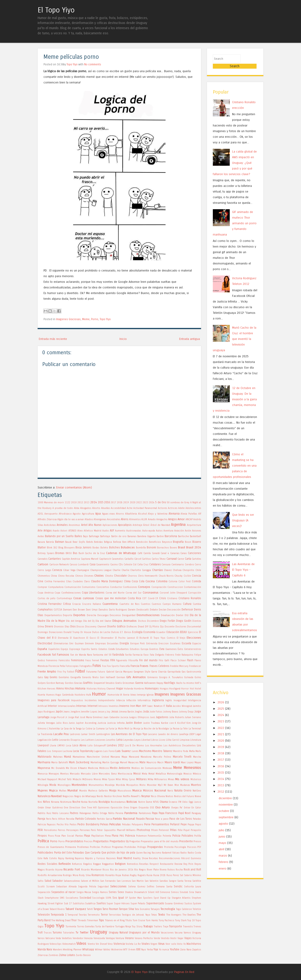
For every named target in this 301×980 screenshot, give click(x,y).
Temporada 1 (59, 915)
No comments (93, 64)
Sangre (173, 881)
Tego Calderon (184, 909)
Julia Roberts (177, 717)
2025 (221, 702)
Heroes (51, 689)
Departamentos (53, 615)
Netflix (127, 796)
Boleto (104, 548)
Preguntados (101, 841)
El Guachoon (77, 638)
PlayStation (97, 836)
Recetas (153, 858)
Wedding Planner (72, 950)
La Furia (110, 729)
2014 (94, 502)
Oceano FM (175, 802)
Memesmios (192, 768)
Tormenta (71, 927)
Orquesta (144, 808)
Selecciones (118, 886)
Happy (160, 683)
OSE (152, 808)
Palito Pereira (116, 813)
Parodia (70, 819)
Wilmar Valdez (103, 950)
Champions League (101, 570)
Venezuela (99, 938)
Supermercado (155, 903)
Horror (185, 689)
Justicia (102, 723)
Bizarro (197, 542)
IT (164, 706)
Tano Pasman (110, 909)
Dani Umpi (92, 610)
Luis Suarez (123, 751)
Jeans (67, 712)
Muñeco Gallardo (98, 791)
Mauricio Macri (155, 763)
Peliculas (115, 824)
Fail (54, 655)
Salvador (57, 881)
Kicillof (181, 723)
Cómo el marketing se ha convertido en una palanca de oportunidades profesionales (235, 459)
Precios (88, 842)
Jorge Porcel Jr (59, 717)
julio (222, 824)
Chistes (99, 576)
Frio (60, 672)
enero (223, 862)
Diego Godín (184, 621)
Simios (175, 892)
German (121, 677)
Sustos (188, 904)
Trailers (158, 927)
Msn (177, 785)
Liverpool (43, 745)
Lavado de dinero (168, 734)
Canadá (156, 553)
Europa (145, 649)
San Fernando (108, 881)
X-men (132, 950)
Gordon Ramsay (55, 683)
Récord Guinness (191, 858)
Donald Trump (71, 632)
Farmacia (138, 655)
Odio (185, 802)
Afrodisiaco (65, 514)
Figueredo (122, 661)
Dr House (86, 632)
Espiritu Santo (89, 649)
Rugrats (142, 875)
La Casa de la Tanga (71, 729)
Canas (184, 553)
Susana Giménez (174, 904)
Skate (198, 892)
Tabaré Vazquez (76, 909)
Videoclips (55, 944)
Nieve (198, 796)
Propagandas (155, 847)
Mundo (83, 791)
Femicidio (64, 661)
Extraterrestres (193, 649)
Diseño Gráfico (116, 626)
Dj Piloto (154, 627)
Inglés (169, 701)
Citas (69, 582)
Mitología (43, 785)
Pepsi (198, 825)
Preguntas (135, 842)
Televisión (44, 915)
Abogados (86, 508)
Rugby (133, 875)
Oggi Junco (195, 802)
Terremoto (94, 915)
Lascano (152, 734)
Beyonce (167, 542)
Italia (169, 706)
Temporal (73, 915)
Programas (118, 847)
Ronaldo (110, 875)
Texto (162, 915)
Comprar (42, 587)
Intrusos (103, 706)
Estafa (112, 649)
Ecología (137, 632)
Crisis (163, 598)
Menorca (43, 774)
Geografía (76, 677)
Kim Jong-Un (194, 723)
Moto (143, 785)
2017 (113, 503)
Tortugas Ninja (123, 927)
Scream (51, 887)
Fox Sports (113, 666)
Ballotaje (105, 536)
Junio (72, 723)
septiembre (226, 811)
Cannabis (43, 559)
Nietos (169, 796)
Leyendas (128, 740)
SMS (62, 898)
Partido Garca (105, 819)
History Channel (106, 689)
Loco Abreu (79, 745)
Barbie (160, 536)
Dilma (41, 627)
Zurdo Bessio (83, 955)
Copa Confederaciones (68, 593)
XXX (138, 949)
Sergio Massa (84, 892)
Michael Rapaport (48, 779)
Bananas (132, 536)
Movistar (152, 785)
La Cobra (87, 729)
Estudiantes (122, 649)
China (54, 576)
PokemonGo (155, 836)
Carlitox (146, 559)
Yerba (150, 950)
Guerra (139, 683)
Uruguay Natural (118, 933)
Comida (196, 581)
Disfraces (132, 627)
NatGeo (197, 791)
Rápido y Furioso (95, 858)
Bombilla (141, 548)
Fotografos (86, 666)
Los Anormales (154, 746)
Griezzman (128, 683)
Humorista (113, 695)
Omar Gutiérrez (54, 808)
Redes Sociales (48, 864)
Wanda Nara (45, 949)
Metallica (161, 774)
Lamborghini (103, 734)
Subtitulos (79, 904)
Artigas (48, 531)
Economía (149, 632)
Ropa (118, 875)
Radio (184, 853)
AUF (112, 531)
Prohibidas (130, 847)
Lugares (98, 751)
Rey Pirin (188, 864)
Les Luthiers (88, 740)
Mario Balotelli (60, 763)
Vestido (165, 938)
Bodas (96, 548)
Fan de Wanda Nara (81, 655)
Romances (98, 875)
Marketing (96, 763)
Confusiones (130, 587)
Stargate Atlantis (181, 898)
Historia (80, 688)
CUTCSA (58, 610)
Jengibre (75, 712)
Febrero (170, 655)
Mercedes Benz (108, 774)
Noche (76, 802)
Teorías (83, 915)
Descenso (115, 615)
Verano (129, 938)
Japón (59, 712)
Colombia (162, 581)
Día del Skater (103, 621)
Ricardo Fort (72, 869)
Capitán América (71, 559)
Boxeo (173, 548)
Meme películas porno (71, 57)
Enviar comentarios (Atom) (74, 487)
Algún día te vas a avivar (71, 520)
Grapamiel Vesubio (104, 683)
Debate (154, 610)
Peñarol (175, 824)
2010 (74, 503)
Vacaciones (167, 933)
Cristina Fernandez (50, 604)
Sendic (178, 886)
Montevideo (79, 785)
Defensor (187, 610)
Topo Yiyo (72, 64)
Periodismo (50, 830)
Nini (40, 802)
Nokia (84, 802)
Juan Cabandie (111, 717)
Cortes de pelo (47, 598)
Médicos (104, 768)
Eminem (89, 644)
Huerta (41, 695)
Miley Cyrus (129, 779)
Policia (176, 836)
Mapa (124, 757)
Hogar (120, 689)
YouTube (175, 949)
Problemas (83, 847)
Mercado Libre (89, 774)
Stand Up (165, 898)
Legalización (45, 740)
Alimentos (135, 520)
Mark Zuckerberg (79, 762)
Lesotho (111, 740)
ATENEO (72, 531)
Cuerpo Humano (172, 604)
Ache (130, 508)
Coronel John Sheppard (173, 593)
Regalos (88, 864)
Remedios (133, 864)
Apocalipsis (125, 525)
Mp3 (160, 785)
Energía (124, 643)
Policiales (187, 836)
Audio (106, 531)
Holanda (129, 689)
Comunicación (73, 587)
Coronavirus (151, 592)
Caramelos (118, 559)
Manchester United (98, 757)
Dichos (142, 621)
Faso (146, 655)
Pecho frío (63, 825)
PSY (199, 847)
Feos (88, 661)
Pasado (140, 819)
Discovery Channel (96, 627)
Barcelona (171, 536)
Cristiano (172, 598)
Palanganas (85, 813)
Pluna (115, 836)
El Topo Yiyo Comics (163, 638)
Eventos (154, 649)
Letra (119, 740)
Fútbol (80, 671)
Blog (61, 548)
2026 (221, 696)
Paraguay (196, 813)
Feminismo (78, 660)
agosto (223, 817)
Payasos (51, 825)
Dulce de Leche (101, 632)
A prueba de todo (63, 508)
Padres (74, 813)
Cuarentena (110, 604)
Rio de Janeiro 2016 (122, 870)
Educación (173, 632)
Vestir (173, 938)
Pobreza (130, 836)
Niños (47, 802)
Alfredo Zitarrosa (47, 520)
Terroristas (115, 915)
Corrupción (195, 593)
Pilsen (154, 830)
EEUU (183, 632)
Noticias (132, 802)
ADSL (40, 514)
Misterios (196, 779)
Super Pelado (138, 904)
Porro (61, 842)
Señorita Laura (193, 887)
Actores (162, 508)
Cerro (198, 565)
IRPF (144, 706)
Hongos (164, 689)
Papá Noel (184, 813)
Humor (99, 694)
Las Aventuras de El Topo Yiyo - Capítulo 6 (243, 563)
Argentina (178, 525)
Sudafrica (90, 904)
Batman (60, 542)
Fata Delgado (157, 655)
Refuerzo (77, 864)
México (197, 774)
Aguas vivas (109, 514)
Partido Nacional (124, 819)
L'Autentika (53, 729)
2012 (80, 503)
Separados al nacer (63, 892)
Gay (46, 677)
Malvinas (58, 757)
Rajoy (61, 858)
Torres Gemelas (86, 927)
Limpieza (185, 740)
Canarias (175, 553)
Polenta (167, 836)
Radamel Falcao (171, 853)
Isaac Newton (155, 706)
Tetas (154, 915)
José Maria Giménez (91, 717)
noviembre (226, 798)
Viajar (180, 938)
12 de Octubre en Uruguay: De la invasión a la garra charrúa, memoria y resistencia (235, 393)
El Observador (105, 638)
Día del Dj (89, 621)
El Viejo (181, 638)
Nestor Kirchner (113, 796)
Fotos (97, 666)
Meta (145, 774)
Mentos (64, 774)
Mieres (97, 779)
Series (113, 892)
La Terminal (195, 729)
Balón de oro (119, 536)
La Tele (184, 729)
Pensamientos (160, 824)
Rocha (179, 870)
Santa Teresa (184, 881)
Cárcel (138, 559)
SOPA (108, 898)
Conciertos (103, 587)
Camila (147, 553)
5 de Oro (160, 502)
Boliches (115, 547)
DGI (187, 615)
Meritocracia (125, 774)
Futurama (91, 672)
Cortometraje (64, 598)
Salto (41, 881)
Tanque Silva (127, 909)
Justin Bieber (134, 723)
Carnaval (172, 559)
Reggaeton (108, 864)
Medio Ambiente (120, 768)
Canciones (194, 553)
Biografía (178, 542)
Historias (92, 689)
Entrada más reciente (53, 339)
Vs (185, 944)
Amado (152, 520)
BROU (69, 553)
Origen (134, 808)
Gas (184, 672)
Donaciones (56, 632)
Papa (155, 813)
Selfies (150, 887)
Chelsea (177, 570)
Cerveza (57, 570)
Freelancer (195, 666)
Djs (162, 627)
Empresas (101, 644)
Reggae (97, 864)
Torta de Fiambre (105, 927)
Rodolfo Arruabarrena (50, 875)
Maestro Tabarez (162, 751)
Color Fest (185, 582)
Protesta (169, 847)
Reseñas (144, 864)
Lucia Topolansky (83, 751)
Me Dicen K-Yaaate (76, 768)
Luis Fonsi (109, 751)
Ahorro (120, 514)
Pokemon (141, 836)
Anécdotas (50, 525)
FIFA (113, 660)
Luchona (67, 751)
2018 (120, 503)
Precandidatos (74, 841)
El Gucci (91, 638)
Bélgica (108, 542)
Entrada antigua (190, 339)
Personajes (72, 830)
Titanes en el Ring (115, 921)
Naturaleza (44, 796)
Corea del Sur (134, 593)
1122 (67, 503)
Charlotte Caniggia (141, 570)
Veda (58, 938)
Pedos (73, 825)
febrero (224, 856)
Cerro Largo (44, 570)
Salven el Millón (90, 881)
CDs (121, 565)
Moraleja (110, 785)
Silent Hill (154, 892)
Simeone (165, 892)
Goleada (189, 677)
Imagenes (162, 694)
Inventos (114, 706)
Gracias (78, 683)
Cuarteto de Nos (129, 604)
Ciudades (78, 582)
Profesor (106, 847)
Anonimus (74, 525)
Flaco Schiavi (178, 661)
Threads (82, 921)
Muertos (196, 785)
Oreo (126, 808)
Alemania (174, 514)
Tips (101, 920)
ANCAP (189, 520)
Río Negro (140, 870)
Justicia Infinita (116, 723)
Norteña (93, 802)
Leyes (137, 740)
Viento (91, 944)
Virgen (154, 944)
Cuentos (146, 604)
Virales (146, 944)
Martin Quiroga (111, 763)
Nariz (170, 791)
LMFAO (61, 746)
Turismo (57, 933)
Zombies (53, 955)
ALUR (144, 520)
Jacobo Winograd (182, 706)
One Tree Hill (89, 808)
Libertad (146, 740)
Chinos (79, 576)
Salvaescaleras (72, 881)
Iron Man (136, 706)
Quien (139, 853)
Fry (64, 672)
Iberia (126, 695)
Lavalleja (184, 734)
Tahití (90, 909)
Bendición (142, 542)
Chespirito (188, 570)
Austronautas (134, 531)
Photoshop (143, 830)
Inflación (131, 701)
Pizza (57, 836)
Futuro (101, 672)
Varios (41, 938)
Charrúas (158, 570)
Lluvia (53, 746)
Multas (63, 791)
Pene (147, 824)
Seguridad (103, 887)
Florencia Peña (57, 666)
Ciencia (196, 576)
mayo (222, 836)
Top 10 (191, 921)
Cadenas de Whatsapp (121, 553)
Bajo (85, 536)
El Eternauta (61, 638)
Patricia (42, 825)
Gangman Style (142, 672)
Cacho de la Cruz (95, 553)
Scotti (41, 887)
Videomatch (69, 944)
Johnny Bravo (171, 712)
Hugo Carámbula (64, 695)
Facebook (44, 655)
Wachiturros (194, 944)
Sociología (98, 898)
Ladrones (75, 734)
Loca (69, 746)
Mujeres (43, 790)
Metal (151, 774)
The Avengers (174, 915)
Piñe (180, 830)
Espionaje (75, 649)
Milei (118, 779)
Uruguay (98, 932)
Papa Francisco (168, 813)
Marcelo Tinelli (182, 757)
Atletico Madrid (93, 531)
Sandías (164, 881)
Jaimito (197, 706)
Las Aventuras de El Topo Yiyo (129, 734)
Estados (103, 649)
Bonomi (151, 547)
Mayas (198, 763)
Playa (87, 836)
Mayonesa (44, 768)
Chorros (132, 576)
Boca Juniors (83, 547)
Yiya (156, 949)
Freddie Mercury (179, 666)
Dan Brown (79, 610)
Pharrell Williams (126, 830)
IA (121, 695)
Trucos (48, 933)
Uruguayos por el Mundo (144, 933)
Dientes (197, 621)
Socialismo (72, 898)
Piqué (186, 830)
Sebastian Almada (66, 887)
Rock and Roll (192, 870)
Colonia (173, 582)
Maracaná (134, 757)
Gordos (69, 683)
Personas (85, 830)
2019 (126, 503)
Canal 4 (165, 553)
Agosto (77, 514)
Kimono (42, 729)
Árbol (146, 525)
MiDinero (87, 779)
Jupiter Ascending (86, 723)
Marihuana (44, 762)
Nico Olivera (158, 796)
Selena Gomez (137, 887)
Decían (163, 610)
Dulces (115, 632)
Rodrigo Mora (71, 875)
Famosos (63, 655)
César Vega (69, 570)
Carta (188, 559)
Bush (81, 553)
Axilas (41, 536)
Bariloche (183, 536)
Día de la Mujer (56, 621)
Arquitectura (194, 525)
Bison (188, 542)
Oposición (116, 808)
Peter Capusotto (106, 830)
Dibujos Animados (125, 621)
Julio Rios (62, 723)
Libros (155, 740)
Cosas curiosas (84, 598)
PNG (122, 836)
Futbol (71, 672)
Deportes (79, 615)
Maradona (146, 757)
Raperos (79, 858)
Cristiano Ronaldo (190, 598)
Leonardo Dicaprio (70, 740)
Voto (180, 944)
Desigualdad (129, 615)
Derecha (91, 615)
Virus (161, 944)
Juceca (124, 717)
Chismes (89, 576)
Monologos (64, 785)
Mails (198, 751)
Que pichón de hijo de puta (118, 853)
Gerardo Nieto (90, 677)
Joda (146, 712)
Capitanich (105, 559)
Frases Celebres (159, 666)
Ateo (80, 531)
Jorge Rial (74, 717)
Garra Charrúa (159, 672)
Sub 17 (68, 904)
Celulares (155, 564)
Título (129, 921)
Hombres (139, 689)
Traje (166, 927)
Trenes (197, 927)
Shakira (129, 892)
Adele (181, 508)
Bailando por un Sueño (59, 536)
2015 (101, 502)
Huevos (50, 695)
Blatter (42, 547)
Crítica (67, 604)
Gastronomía (194, 672)
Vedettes (67, 938)
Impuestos (77, 701)
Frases (144, 666)
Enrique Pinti (138, 644)
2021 (221, 728)
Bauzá (68, 542)
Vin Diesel (101, 944)
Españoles (54, 649)
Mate (143, 762)
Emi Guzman (77, 644)
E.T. (122, 632)
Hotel (198, 689)
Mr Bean (168, 785)
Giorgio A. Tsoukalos (171, 677)
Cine (40, 581)
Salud (48, 881)
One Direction (72, 808)
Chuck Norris (166, 576)
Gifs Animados (136, 677)
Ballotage (94, 536)
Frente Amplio (47, 671)
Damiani (67, 610)
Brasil (182, 547)
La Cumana (99, 729)
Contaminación (192, 587)
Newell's (136, 796)
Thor (74, 920)
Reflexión (65, 864)
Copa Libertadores (93, 593)
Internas (81, 706)
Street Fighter (55, 904)
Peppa (191, 825)
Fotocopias (72, 666)
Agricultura (88, 514)
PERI (40, 830)
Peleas (104, 824)
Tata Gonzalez (142, 909)
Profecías (95, 847)
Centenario (178, 565)
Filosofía (133, 661)
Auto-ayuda (149, 531)
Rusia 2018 (160, 875)
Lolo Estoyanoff (97, 746)
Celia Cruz (143, 565)
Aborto (96, 508)
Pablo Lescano (61, 813)
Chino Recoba (66, 576)
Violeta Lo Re (133, 944)
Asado (56, 531)
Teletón (197, 909)
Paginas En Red (184, 972)
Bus (75, 553)
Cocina (150, 581)
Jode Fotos (156, 712)
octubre (224, 805)
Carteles (196, 559)
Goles (198, 677)
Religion (120, 864)
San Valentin (152, 881)
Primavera (71, 847)
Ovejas (175, 808)
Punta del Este (63, 853)
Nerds (100, 796)
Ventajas (110, 938)
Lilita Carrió (172, 740)
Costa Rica (134, 598)
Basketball (195, 536)
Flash (190, 660)
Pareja (41, 819)
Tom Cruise (139, 921)
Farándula (118, 655)
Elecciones (194, 638)
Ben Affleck (129, 542)
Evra (162, 649)
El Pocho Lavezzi (125, 638)
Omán (41, 808)
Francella (125, 666)
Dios (73, 626)
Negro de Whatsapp (85, 796)
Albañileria (131, 514)
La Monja (135, 729)
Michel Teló (65, 779)
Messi (137, 774)
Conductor (116, 587)
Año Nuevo (95, 525)
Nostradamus (118, 802)
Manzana (115, 757)
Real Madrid (124, 858)
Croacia (76, 604)
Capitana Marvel (90, 559)
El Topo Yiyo (56, 10)
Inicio (123, 339)
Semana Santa (164, 887)
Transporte (176, 926)
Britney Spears (46, 553)
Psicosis (192, 847)
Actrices (173, 508)
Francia (135, 666)
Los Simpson (54, 751)
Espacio (197, 644)
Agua (98, 514)
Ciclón (187, 576)
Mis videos (182, 779)
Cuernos (156, 604)
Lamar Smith (88, 734)
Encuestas (113, 644)
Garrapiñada (174, 672)
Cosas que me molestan (111, 598)
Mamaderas (79, 757)
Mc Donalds (58, 768)
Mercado (75, 774)
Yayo (144, 950)
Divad (141, 627)
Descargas (103, 615)
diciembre (225, 792)
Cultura (187, 604)
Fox (104, 666)
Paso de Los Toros (181, 819)
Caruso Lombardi (79, 565)
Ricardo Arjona (54, 870)
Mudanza (185, 785)
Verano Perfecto (144, 938)
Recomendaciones (170, 858)
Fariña (128, 655)
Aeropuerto (51, 514)
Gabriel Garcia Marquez (119, 672)
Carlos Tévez (159, 559)
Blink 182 (52, 548)
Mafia (192, 751)
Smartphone (52, 898)
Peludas (126, 825)
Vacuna (179, 933)
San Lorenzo (124, 881)
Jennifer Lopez (89, 712)
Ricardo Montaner (91, 870)
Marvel (124, 763)
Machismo (145, 751)
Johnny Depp (186, 712)
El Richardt (143, 638)
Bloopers (69, 548)
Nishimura (66, 802)
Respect (154, 864)
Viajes (188, 938)
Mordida (121, 785)
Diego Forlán (167, 621)
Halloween (150, 683)
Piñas (173, 830)
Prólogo (142, 847)
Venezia (88, 938)
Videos (81, 944)
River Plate (153, 870)
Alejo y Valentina (158, 514)
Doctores (181, 627)
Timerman (93, 921)
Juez (152, 717)
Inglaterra (158, 700)
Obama (164, 802)
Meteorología (175, 774)
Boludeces (128, 547)
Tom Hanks (152, 921)
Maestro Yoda (181, 751)
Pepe (184, 824)
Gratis (119, 683)
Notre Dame (145, 802)
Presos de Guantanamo (51, 847)
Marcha (197, 757)
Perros (61, 830)
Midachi (77, 779)
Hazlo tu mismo (185, 683)
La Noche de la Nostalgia (155, 729)
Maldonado (45, 757)
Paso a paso (162, 819)
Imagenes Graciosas (68, 319)
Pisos (51, 836)
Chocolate (120, 576)
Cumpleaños (45, 610)
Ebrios (128, 632)
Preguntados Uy (119, 841)
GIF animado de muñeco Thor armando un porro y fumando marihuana (235, 217)
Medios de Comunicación (146, 768)
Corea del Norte (115, 593)
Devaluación (168, 615)
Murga (113, 791)
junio (222, 830)
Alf (200, 514)
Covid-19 (153, 598)
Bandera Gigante (147, 536)
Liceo (162, 740)
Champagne (83, 570)
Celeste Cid (130, 565)
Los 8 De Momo (135, 746)
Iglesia (150, 695)
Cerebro (189, 565)
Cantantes (55, 559)
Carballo (129, 559)
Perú (93, 830)
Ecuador (161, 632)
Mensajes (54, 774)
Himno (60, 689)
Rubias (126, 875)
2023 (145, 503)
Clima (127, 581)
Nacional (160, 790)
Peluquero (137, 825)
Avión (188, 531)
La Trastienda (45, 734)
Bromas (60, 553)
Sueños (101, 903)
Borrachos (163, 548)
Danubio (103, 610)
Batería (50, 542)
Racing (147, 853)
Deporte (67, 615)
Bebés (90, 542)
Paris (49, 819)
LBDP (192, 734)
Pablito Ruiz (44, 813)
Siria (192, 892)
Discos (80, 627)
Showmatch (140, 892)
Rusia (149, 875)
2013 (87, 503)
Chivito (109, 576)
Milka (150, 779)
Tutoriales (69, 933)
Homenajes (152, 689)
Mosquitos (132, 785)
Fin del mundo (148, 660)
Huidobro (80, 695)
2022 (139, 503)
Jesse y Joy (104, 712)
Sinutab (184, 892)
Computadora (56, 587)
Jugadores (162, 717)
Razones (111, 858)
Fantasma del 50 (102, 655)
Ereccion (164, 644)
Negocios (68, 796)
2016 (107, 502)
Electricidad (45, 643)
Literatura (196, 740)
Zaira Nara (186, 950)
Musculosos (124, 791)
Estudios (135, 649)
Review (178, 864)
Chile (198, 570)
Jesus (115, 712)
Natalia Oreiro (183, 791)
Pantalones (145, 813)
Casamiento (103, 565)
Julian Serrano (193, 717)
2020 (133, 503)
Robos (171, 870)
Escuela (186, 643)
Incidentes (91, 701)
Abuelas (105, 508)
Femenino (52, 661)
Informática (144, 701)
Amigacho (162, 520)
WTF (125, 950)
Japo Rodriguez (46, 712)
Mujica (53, 790)
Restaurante (167, 864)
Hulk (89, 695)
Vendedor (78, 938)
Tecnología (168, 909)
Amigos (172, 519)
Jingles (139, 712)
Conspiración (159, 587)
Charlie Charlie (121, 570)
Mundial (73, 790)
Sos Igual (118, 898)
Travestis (188, 927)
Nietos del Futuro (184, 796)
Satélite (197, 881)
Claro (87, 582)
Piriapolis (196, 830)
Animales (62, 525)
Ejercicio (193, 632)
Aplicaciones (110, 525)
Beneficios (155, 542)
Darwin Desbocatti (138, 610)
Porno (95, 319)
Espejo (64, 649)
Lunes (135, 751)
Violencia (119, 944)
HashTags (170, 683)
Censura (166, 565)
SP (126, 898)
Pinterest (164, 830)
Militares (141, 779)
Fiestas (105, 660)
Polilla (198, 836)
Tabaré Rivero (57, 909)
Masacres (133, 763)
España (42, 649)
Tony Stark (181, 921)
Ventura (120, 938)
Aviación (179, 531)
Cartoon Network (59, 565)
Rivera (163, 870)
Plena (108, 836)
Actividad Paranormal (145, 508)
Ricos (106, 870)
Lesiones (100, 740)
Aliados (89, 520)
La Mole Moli (122, 729)
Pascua (150, 819)
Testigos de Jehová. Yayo (136, 915)
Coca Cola (138, 581)
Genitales (64, 677)
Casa (93, 564)
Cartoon (43, 564)
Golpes (42, 683)
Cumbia (197, 604)
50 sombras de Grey (178, 503)
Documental (194, 627)
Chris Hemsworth (148, 576)
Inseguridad (180, 701)
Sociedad (85, 898)
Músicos (148, 791)
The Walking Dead (61, 921)
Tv (77, 932)
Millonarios (161, 779)
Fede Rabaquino (184, 655)
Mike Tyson (108, 779)
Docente (170, 627)
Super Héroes (122, 904)
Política (43, 841)
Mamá (67, 757)
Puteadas (78, 853)
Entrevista (152, 644)
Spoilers (148, 898)
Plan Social (68, 836)
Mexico (188, 774)
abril (222, 843)
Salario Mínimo (193, 875)
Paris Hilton (59, 819)
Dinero (49, 626)
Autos (159, 531)
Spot (156, 898)
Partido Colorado (86, 819)
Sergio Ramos (100, 892)
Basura (41, 542)
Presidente (186, 841)
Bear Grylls (79, 542)
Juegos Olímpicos (139, 717)
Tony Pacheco (166, 921)
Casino (114, 565)
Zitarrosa (43, 955)
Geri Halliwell (108, 677)
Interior (52, 706)
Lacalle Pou (61, 734)
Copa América (46, 593)
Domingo (43, 632)
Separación (44, 892)
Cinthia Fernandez (55, 582)
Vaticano (50, 938)
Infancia (121, 701)
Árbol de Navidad (160, 525)
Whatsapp (88, 949)
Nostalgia (104, 802)
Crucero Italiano (92, 604)
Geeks (53, 677)
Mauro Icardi (172, 762)
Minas (171, 779)
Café (140, 553)
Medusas (167, 768)
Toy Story (137, 927)
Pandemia (131, 813)
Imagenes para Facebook (54, 700)
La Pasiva (175, 729)
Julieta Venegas (46, 723)
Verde (157, 938)
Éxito (180, 649)
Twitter (84, 932)
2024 (152, 503)
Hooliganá (175, 689)
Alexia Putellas (189, 514)
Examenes (171, 649)
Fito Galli (164, 661)
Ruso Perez (173, 875)
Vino (110, 944)
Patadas (197, 819)
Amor (181, 519)
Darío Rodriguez (118, 610)
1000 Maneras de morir (51, 503)
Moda (53, 785)
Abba (77, 508)
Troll (40, 933)
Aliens (125, 519)
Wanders (58, 950)
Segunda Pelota (87, 887)
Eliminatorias (61, 644)
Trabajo (148, 926)
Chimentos (44, 576)
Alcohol (143, 514)
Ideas (133, 695)
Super (110, 904)
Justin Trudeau (152, 723)
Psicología (180, 847)
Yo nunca (164, 950)
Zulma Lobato (67, 955)
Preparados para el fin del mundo (160, 842)
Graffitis (88, 683)
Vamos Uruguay (192, 933)
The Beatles (189, 915)
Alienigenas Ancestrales (107, 520)
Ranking (70, 858)
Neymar (146, 796)
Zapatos (197, 950)
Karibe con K (169, 723)
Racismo (156, 853)
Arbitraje (137, 525)
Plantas (79, 836)
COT (144, 598)
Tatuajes (155, 909)
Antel (84, 525)
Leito (55, 740)
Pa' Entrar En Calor (190, 808)
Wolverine (117, 950)
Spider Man (135, 898)
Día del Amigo (74, 621)
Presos (197, 842)
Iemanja (141, 695)
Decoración (174, 610)
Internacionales (67, 706)
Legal (198, 734)
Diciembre (153, 621)
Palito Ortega (100, 813)
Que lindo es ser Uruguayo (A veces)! (243, 514)
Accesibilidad (118, 508)
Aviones (197, 531)
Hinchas (70, 689)
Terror (104, 915)
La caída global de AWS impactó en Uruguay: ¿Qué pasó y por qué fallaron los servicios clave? (235, 156)
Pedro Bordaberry (88, 824)
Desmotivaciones (148, 615)
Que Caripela (93, 853)
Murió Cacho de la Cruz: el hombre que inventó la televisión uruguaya (235, 333)
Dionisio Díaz (62, 627)
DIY (147, 627)
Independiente (106, 701)
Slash (41, 898)
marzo (223, 849)
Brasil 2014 (194, 547)
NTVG (156, 802)
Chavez (168, 570)
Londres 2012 (115, 745)
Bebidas (98, 542)
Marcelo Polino (162, 757)
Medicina (93, 768)
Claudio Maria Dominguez (107, 581)
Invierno (124, 706)
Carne (181, 559)
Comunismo (89, 587)
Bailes (78, 536)
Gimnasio (152, 677)
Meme (86, 319)
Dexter (180, 615)
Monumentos (96, 785)
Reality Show (141, 858)
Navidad (56, 796)
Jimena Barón (127, 712)
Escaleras (175, 644)
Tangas (98, 909)
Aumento (120, 531)
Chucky (178, 576)
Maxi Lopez (187, 763)
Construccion (175, 587)
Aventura (168, 531)
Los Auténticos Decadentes (180, 746)
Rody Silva (85, 875)
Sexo (121, 892)
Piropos (42, 836)
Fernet (96, 661)
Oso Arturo (163, 807)
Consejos (144, 587)
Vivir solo (171, 944)
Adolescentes (193, 508)
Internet (93, 706)
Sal (182, 875)
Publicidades (45, 853)
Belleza (117, 542)
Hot (192, 689)
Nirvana (55, 802)
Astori (64, 531)
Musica (137, 790)
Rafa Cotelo (50, 858)
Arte (40, 531)
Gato (40, 677)
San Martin (138, 881)
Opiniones (104, 808)
